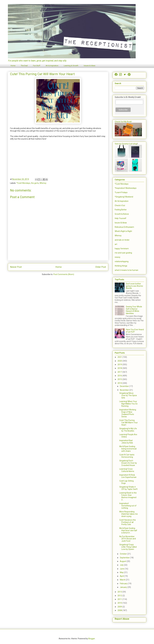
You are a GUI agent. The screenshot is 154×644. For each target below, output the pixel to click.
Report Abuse (122, 619)
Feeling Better (121, 210)
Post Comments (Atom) (64, 274)
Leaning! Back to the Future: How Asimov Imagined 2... (128, 496)
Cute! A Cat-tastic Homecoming (127, 456)
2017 (120, 372)
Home (13, 66)
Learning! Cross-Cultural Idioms (127, 470)
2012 (120, 596)
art (116, 244)
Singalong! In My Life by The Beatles (128, 430)
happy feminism (122, 249)
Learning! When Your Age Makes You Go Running (128, 404)
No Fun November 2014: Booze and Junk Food (128, 539)
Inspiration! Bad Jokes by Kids (126, 442)
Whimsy (43, 183)
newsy (118, 257)
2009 (120, 607)
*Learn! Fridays (121, 192)
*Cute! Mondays (23, 183)
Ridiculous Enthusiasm (124, 227)
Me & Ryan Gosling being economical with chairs (128, 449)
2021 (120, 357)
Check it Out (120, 205)
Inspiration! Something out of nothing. (128, 506)
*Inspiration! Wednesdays (126, 188)
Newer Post (16, 267)
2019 (120, 365)
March (123, 580)
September (125, 558)
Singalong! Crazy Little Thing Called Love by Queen (128, 547)
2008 (120, 610)
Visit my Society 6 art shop (126, 144)
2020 (120, 361)
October (124, 554)
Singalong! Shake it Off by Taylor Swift (128, 488)
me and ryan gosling (123, 253)
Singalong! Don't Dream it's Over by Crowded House (128, 463)
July (122, 565)
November (125, 390)
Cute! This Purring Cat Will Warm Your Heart (129, 423)
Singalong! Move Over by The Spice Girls (128, 395)
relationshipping (122, 261)
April (122, 576)
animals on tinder (122, 240)
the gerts (35, 183)
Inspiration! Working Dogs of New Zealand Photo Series (128, 413)
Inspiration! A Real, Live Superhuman (128, 476)
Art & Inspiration (52, 66)
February (124, 584)
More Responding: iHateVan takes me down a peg (129, 514)
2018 (120, 368)
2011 (120, 599)
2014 (120, 383)
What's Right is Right (123, 231)
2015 (120, 379)
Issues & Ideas (90, 66)
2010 (120, 603)
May (122, 572)
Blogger (92, 639)
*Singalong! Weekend (124, 197)
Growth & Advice (122, 214)
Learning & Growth (71, 66)
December (125, 386)
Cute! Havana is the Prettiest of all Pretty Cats (128, 522)
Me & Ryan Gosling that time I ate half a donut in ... (128, 530)
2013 (120, 592)
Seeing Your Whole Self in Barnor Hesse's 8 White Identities (134, 310)
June (122, 569)
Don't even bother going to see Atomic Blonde (134, 286)
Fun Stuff (37, 66)
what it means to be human (126, 270)
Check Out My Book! (123, 122)
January (124, 587)
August (123, 561)
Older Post (101, 267)
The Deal (24, 66)
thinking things (121, 266)
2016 (120, 376)
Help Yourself (120, 218)
